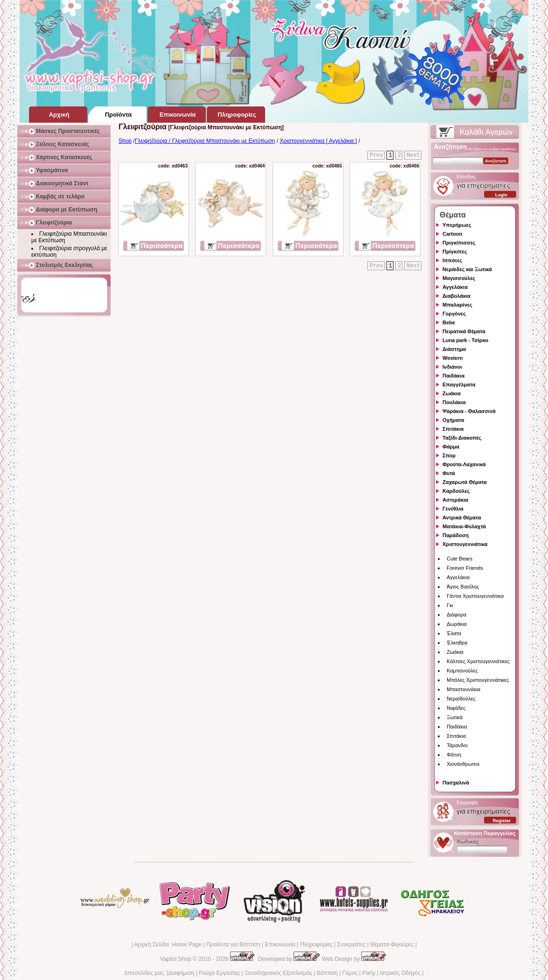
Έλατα (454, 633)
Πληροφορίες (316, 945)
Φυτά (449, 473)
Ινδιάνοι (452, 367)
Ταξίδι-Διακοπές (462, 438)
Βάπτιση (327, 973)
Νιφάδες (456, 708)
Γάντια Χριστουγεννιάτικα (475, 596)
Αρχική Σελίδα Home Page (168, 945)
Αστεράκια (455, 500)
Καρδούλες (456, 491)
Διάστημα (454, 349)
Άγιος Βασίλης (463, 587)
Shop (125, 141)
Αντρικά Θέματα (462, 518)
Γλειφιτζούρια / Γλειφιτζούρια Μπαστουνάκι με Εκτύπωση (205, 141)
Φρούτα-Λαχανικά (464, 464)
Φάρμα (451, 447)
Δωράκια (457, 624)
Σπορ (449, 455)
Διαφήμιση (181, 973)
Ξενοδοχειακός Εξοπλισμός (278, 973)
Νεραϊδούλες (461, 699)
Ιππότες (452, 260)
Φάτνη (454, 755)
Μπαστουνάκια (464, 689)
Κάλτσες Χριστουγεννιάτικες (478, 661)
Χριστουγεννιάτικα (465, 544)
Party (369, 973)
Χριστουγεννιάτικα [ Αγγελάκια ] (318, 141)
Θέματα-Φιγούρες (392, 945)
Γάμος (350, 973)
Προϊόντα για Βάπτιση (233, 945)
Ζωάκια (452, 393)
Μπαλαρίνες (457, 305)
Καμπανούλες (462, 671)
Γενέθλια (453, 509)
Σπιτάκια (453, 429)
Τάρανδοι (457, 745)
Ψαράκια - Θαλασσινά (469, 411)
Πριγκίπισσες (459, 243)
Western (453, 358)
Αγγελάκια (455, 287)
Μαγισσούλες (459, 278)
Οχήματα (453, 420)
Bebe (449, 322)
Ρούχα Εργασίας (219, 973)
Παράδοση (456, 535)
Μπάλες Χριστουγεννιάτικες (478, 680)
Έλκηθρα (457, 643)
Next (413, 155)
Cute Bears (460, 559)
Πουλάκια (454, 402)
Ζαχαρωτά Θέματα (465, 482)
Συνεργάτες (351, 945)
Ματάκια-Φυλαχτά (464, 526)
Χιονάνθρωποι (463, 764)
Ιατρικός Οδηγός (400, 973)
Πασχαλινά (456, 783)
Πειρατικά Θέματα (464, 331)
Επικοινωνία (280, 945)
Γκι (450, 605)
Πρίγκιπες (455, 252)
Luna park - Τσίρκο (465, 340)
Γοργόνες (454, 314)
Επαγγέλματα (459, 385)
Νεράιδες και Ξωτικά (467, 269)
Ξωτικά (455, 717)
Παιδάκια (453, 376)
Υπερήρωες (457, 225)
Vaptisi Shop (176, 959)
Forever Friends (465, 568)
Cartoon (452, 234)
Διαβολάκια (457, 296)
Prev (376, 155)
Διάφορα (457, 615)
